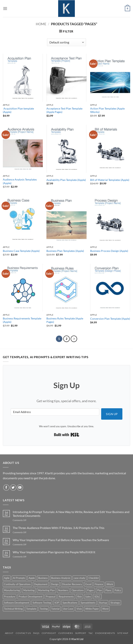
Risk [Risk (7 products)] (80, 597)
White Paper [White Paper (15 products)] (92, 609)
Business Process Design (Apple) (109, 251)
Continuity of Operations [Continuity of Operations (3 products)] (17, 584)
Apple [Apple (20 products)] (32, 578)
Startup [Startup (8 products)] (103, 603)
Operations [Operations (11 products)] (78, 590)
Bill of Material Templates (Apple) (110, 180)
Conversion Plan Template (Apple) (110, 319)
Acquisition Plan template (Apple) (18, 110)
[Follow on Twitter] (13, 488)
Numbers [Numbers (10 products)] (63, 590)
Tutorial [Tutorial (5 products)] (55, 609)
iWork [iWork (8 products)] (110, 584)
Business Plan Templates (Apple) (65, 251)
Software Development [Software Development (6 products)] (17, 603)
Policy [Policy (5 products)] (118, 590)
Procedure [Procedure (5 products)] (10, 597)
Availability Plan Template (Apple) (66, 180)
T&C (91, 633)
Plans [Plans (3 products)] (108, 590)
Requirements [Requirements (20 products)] (66, 597)
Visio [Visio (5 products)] (79, 609)
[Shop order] (66, 42)
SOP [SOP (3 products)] (57, 603)
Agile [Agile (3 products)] (7, 578)
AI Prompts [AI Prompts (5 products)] (19, 578)
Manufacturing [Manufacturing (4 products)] (12, 590)
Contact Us (23, 633)
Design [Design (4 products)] (55, 584)
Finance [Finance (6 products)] (99, 584)
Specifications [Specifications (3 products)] (70, 603)
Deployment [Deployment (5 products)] (41, 584)
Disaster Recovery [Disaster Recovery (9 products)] (72, 584)
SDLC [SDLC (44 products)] (97, 597)
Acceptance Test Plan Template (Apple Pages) (64, 110)
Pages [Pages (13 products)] (90, 590)
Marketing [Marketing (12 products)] (29, 590)
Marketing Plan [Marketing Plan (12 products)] (46, 590)
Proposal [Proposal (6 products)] (51, 597)
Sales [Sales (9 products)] (88, 597)
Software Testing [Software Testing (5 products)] (42, 603)
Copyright (49, 633)
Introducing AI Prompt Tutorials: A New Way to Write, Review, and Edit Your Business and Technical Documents (71, 514)
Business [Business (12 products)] (43, 578)
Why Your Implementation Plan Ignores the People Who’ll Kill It (54, 552)
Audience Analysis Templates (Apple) (20, 181)
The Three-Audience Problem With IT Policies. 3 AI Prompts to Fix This (59, 528)
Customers (66, 633)
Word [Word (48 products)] (105, 609)
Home (41, 24)
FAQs (36, 633)
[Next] (74, 339)
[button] (5, 8)
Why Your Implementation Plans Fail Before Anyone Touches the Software (61, 540)
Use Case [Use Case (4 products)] (68, 609)
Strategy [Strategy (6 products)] (115, 603)
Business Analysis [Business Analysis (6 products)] (61, 578)
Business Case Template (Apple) (21, 251)
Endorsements (105, 633)
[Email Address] (55, 412)
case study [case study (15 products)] (79, 578)
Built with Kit (67, 435)
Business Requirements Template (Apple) (22, 320)
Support (81, 633)
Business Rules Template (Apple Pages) (65, 320)
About (9, 633)
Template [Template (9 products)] (31, 609)
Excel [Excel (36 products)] (88, 584)
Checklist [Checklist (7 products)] (94, 578)
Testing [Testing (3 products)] (44, 609)
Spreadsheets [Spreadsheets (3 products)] (88, 603)
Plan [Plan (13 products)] (100, 590)
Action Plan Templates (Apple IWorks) (107, 110)
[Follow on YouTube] (20, 488)
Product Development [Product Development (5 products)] (31, 597)
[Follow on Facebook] (6, 488)
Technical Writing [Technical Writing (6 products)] (13, 609)
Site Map (123, 633)
